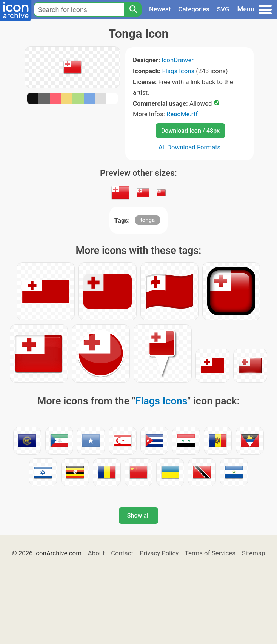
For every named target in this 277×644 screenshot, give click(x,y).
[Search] (133, 9)
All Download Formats (190, 147)
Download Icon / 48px (190, 131)
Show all (138, 516)
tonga (148, 220)
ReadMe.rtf (182, 114)
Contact (122, 553)
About (96, 553)
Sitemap (254, 553)
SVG (223, 9)
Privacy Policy (159, 553)
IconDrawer (178, 60)
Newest (160, 9)
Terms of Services (210, 553)
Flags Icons (179, 71)
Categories (194, 9)
